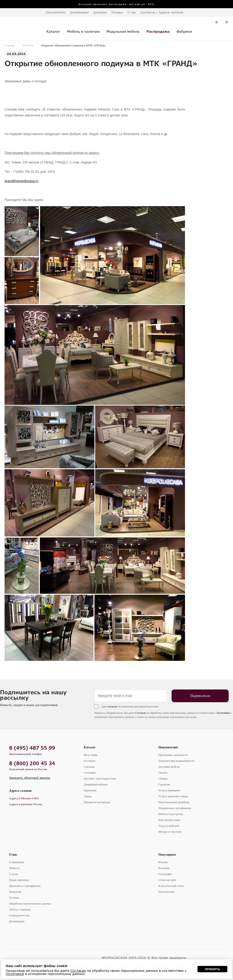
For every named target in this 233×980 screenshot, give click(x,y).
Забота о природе (20, 909)
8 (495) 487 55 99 (32, 748)
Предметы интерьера (97, 802)
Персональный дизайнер (174, 802)
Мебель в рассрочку (171, 814)
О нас (13, 855)
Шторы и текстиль (170, 832)
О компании (17, 862)
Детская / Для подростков (100, 778)
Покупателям (168, 747)
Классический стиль (171, 886)
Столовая (90, 773)
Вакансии (15, 892)
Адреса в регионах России (26, 804)
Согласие (141, 713)
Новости (28, 45)
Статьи (13, 874)
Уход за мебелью (169, 826)
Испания (164, 868)
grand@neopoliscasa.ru (21, 181)
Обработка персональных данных (30, 904)
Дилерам (100, 12)
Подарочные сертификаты (175, 808)
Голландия (165, 874)
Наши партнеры (19, 880)
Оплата (163, 773)
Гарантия (164, 784)
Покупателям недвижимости (176, 761)
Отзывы (117, 12)
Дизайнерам (79, 12)
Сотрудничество (19, 915)
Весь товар (91, 755)
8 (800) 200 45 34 (32, 763)
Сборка (163, 778)
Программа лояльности (173, 755)
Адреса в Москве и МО (24, 798)
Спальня (89, 767)
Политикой (223, 713)
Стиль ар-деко (167, 880)
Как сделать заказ (169, 820)
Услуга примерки (169, 790)
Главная (10, 45)
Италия (163, 862)
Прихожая (90, 790)
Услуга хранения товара (173, 796)
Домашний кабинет (96, 784)
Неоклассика (166, 892)
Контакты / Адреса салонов (162, 12)
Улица (88, 796)
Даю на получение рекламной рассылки (130, 707)
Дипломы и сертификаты (25, 886)
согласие (112, 707)
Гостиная (89, 761)
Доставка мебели (169, 767)
